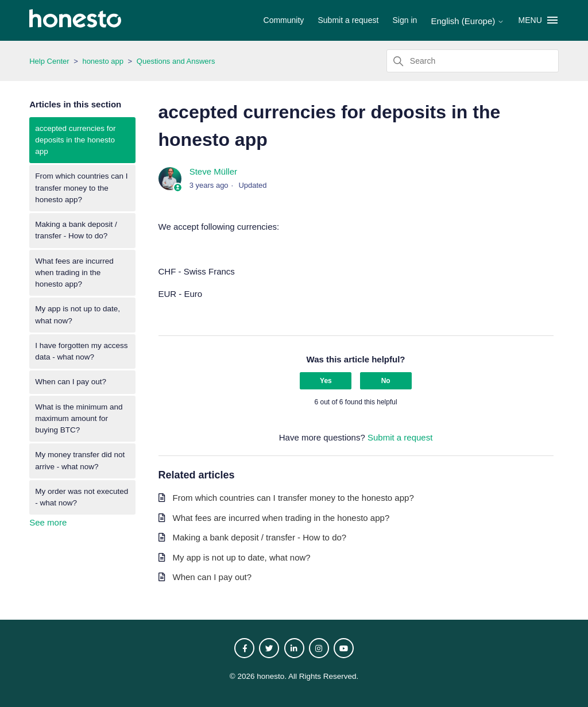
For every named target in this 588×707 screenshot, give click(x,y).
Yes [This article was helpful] (326, 381)
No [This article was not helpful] (386, 381)
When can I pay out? (71, 382)
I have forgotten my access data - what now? (81, 351)
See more (48, 522)
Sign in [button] (405, 20)
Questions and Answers (176, 61)
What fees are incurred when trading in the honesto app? (74, 273)
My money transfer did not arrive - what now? (80, 460)
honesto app (103, 61)
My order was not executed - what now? (82, 497)
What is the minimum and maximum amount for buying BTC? (79, 419)
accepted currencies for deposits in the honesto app (75, 140)
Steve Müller (213, 171)
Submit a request (349, 20)
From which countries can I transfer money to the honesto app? (81, 188)
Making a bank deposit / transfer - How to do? (76, 230)
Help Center (49, 61)
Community (284, 20)
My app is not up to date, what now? (78, 314)
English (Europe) (468, 21)
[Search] (473, 61)
